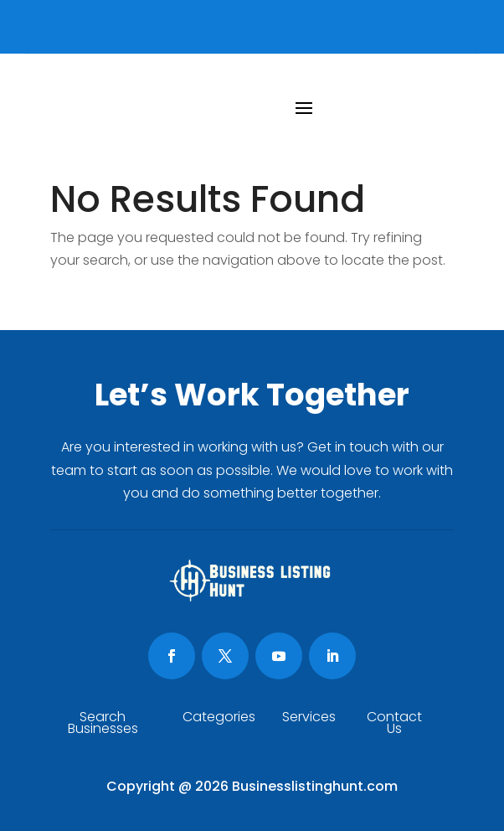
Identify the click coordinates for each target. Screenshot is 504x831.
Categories (219, 719)
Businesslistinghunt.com (315, 786)
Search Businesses (103, 725)
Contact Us (394, 725)
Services (309, 719)
